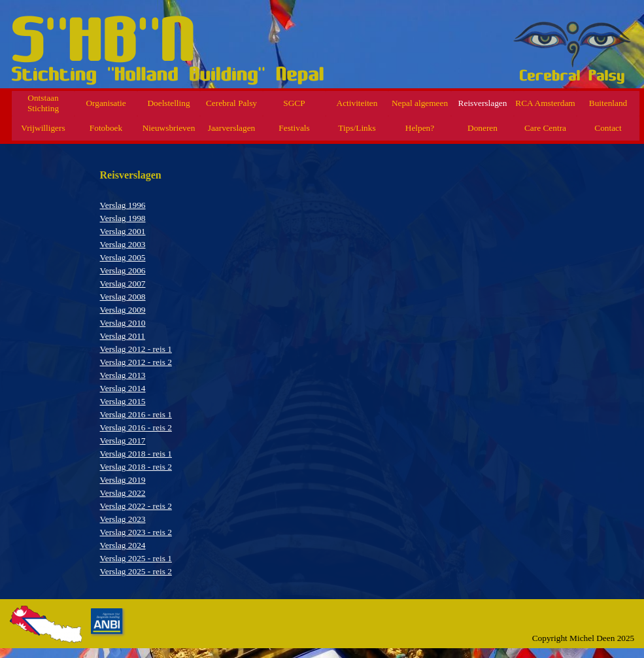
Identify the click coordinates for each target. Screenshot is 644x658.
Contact (608, 128)
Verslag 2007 (123, 284)
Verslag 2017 (123, 441)
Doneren (483, 128)
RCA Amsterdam (545, 103)
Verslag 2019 (123, 480)
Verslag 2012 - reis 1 (136, 349)
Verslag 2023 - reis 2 (136, 532)
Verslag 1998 (123, 218)
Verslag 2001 (123, 231)
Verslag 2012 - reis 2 (136, 362)
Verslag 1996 (123, 205)
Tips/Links (357, 128)
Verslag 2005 (123, 257)
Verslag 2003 (123, 244)
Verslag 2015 (123, 401)
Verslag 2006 (123, 270)
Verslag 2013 (123, 375)
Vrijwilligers (43, 128)
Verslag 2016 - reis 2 (136, 427)
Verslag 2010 (123, 323)
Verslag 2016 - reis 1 (136, 414)
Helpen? (420, 128)
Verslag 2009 (123, 310)
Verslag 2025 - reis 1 (136, 558)
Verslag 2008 (123, 297)
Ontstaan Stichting (43, 103)
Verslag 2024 (123, 545)
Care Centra (545, 128)
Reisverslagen (483, 103)
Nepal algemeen (420, 103)
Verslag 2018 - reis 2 (136, 467)
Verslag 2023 (123, 519)
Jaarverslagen (232, 128)
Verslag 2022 (123, 493)
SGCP (294, 103)
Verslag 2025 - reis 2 (136, 571)
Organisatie (106, 103)
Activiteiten (357, 103)
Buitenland (608, 103)
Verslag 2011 (123, 336)
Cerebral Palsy (231, 103)
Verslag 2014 (123, 388)
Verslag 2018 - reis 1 (136, 454)
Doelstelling (168, 103)
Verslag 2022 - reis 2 (136, 506)
